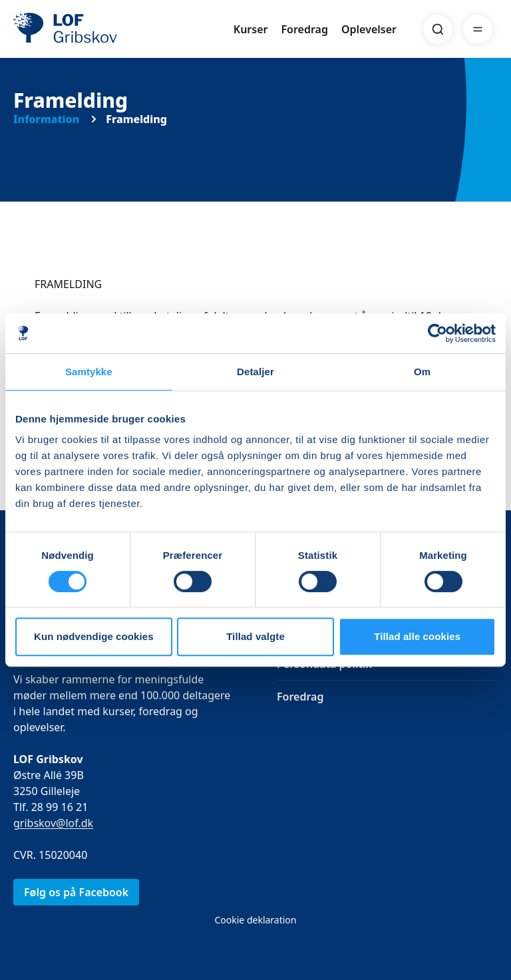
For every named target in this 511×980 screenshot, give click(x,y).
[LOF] (110, 29)
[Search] (438, 29)
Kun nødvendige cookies (94, 636)
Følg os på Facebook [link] (76, 892)
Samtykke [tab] (89, 372)
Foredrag (305, 29)
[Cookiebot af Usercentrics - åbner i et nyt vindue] (437, 333)
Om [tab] (422, 372)
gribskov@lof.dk (53, 823)
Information (46, 119)
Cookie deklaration (255, 920)
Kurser (251, 29)
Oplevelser (369, 29)
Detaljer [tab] (255, 372)
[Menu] (478, 29)
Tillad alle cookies (417, 636)
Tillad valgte (255, 636)
